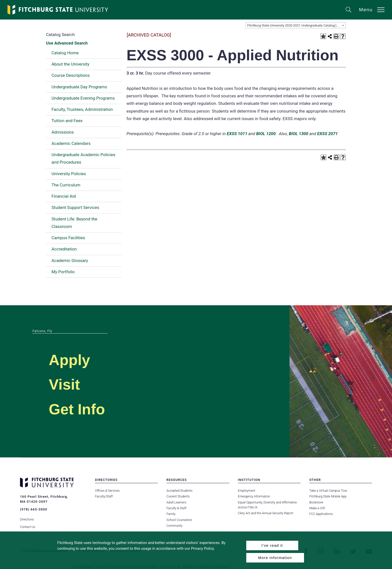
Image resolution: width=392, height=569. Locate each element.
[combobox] (296, 25)
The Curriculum (66, 185)
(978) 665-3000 (33, 509)
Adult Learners (176, 502)
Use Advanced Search (67, 43)
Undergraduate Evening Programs (83, 98)
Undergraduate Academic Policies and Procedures (83, 158)
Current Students (178, 496)
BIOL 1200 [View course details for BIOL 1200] (266, 134)
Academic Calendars (71, 143)
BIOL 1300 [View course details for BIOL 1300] (298, 134)
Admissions (63, 132)
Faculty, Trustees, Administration (82, 109)
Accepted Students (179, 491)
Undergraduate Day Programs (79, 87)
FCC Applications (321, 514)
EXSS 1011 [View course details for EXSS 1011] (237, 134)
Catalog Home (65, 53)
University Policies (69, 174)
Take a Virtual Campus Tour (328, 491)
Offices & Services (107, 491)
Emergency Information (254, 496)
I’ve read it (272, 545)
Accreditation (64, 249)
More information (275, 558)
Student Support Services (75, 207)
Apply (71, 359)
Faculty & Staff (176, 508)
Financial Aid (64, 196)
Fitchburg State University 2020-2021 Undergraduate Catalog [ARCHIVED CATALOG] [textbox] (296, 25)
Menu (366, 10)
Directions (27, 518)
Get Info (80, 409)
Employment (247, 491)
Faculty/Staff (104, 496)
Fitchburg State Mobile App (328, 496)
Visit (66, 384)
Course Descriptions (71, 75)
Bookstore (316, 502)
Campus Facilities (68, 238)
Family (171, 514)
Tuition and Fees (67, 121)
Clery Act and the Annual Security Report (265, 513)
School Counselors (179, 520)
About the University (70, 64)
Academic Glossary (70, 260)
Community (174, 526)
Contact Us (28, 526)
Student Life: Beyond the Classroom (74, 223)
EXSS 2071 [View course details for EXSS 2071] (327, 134)
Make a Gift (317, 508)
